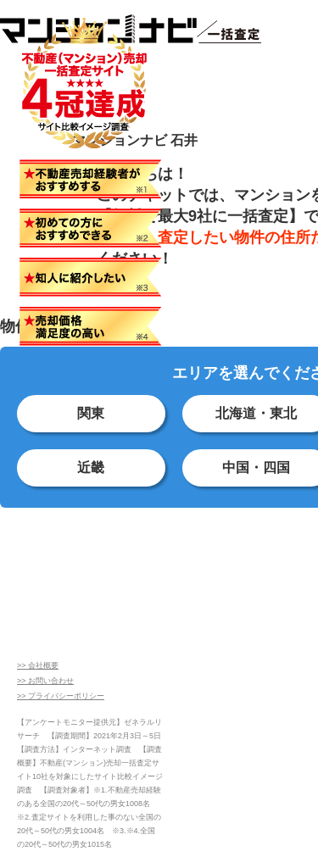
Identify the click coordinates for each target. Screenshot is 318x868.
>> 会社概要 (38, 665)
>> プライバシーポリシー (61, 696)
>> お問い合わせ (45, 681)
